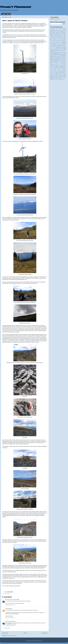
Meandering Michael (9, 621)
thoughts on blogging (54, 74)
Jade (9, 594)
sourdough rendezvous (57, 69)
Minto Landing (57, 56)
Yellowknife (64, 78)
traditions (60, 74)
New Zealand (59, 58)
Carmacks (55, 36)
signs (65, 66)
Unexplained (57, 76)
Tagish (60, 71)
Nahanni (52, 58)
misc (60, 56)
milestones (52, 56)
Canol (59, 35)
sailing (57, 66)
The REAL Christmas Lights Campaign (60, 73)
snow (58, 67)
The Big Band (61, 72)
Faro (60, 43)
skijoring (55, 67)
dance (51, 40)
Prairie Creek (57, 63)
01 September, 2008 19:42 (10, 605)
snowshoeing (61, 67)
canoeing (55, 35)
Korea (51, 53)
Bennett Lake (58, 31)
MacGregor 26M (59, 54)
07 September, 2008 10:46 (10, 626)
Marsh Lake (64, 54)
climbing (64, 36)
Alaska (61, 29)
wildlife (57, 78)
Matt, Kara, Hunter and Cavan (11, 600)
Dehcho (64, 40)
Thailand (56, 72)
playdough (64, 60)
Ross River (61, 65)
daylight (61, 40)
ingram (63, 51)
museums (64, 57)
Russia (65, 65)
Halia (65, 49)
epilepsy (64, 42)
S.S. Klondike (53, 66)
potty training (53, 63)
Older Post (45, 633)
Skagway (52, 67)
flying (55, 44)
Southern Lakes (57, 70)
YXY (63, 79)
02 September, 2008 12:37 (10, 618)
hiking (6, 594)
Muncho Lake (60, 57)
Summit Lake (56, 71)
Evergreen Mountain (53, 43)
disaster (55, 41)
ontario (65, 59)
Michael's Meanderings (15, 7)
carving (59, 36)
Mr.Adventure (56, 57)
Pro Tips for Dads (63, 63)
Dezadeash (52, 41)
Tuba (54, 76)
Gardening (54, 46)
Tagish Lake (64, 71)
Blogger (41, 641)
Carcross (52, 36)
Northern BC (64, 58)
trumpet (51, 76)
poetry (56, 61)
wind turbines (18, 41)
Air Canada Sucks (54, 29)
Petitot (54, 60)
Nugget (52, 59)
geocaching (58, 45)
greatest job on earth (61, 48)
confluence (52, 37)
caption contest (63, 35)
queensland (53, 65)
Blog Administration (62, 33)
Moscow (52, 57)
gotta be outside (53, 48)
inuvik (65, 51)
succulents (52, 71)
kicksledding (61, 52)
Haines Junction (61, 49)
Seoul (60, 66)
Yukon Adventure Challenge (58, 79)
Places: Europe (60, 60)
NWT (54, 59)
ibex (61, 50)
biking (57, 33)
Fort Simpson (62, 44)
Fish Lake (52, 44)
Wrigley (60, 78)
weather (64, 77)
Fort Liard (58, 44)
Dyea (60, 42)
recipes (57, 65)
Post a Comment (7, 628)
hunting (59, 50)
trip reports (64, 74)
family (58, 43)
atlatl (63, 30)
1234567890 (8, 609)
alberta (56, 30)
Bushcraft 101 (53, 34)
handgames (52, 50)
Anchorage (60, 30)
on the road (61, 59)
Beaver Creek (53, 31)
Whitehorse (52, 78)
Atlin (65, 30)
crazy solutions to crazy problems (60, 38)
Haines (57, 49)
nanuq (55, 58)
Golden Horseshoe (63, 47)
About (8, 14)
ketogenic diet (56, 52)
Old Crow (57, 59)
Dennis (13, 25)
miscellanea (64, 56)
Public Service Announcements (58, 64)
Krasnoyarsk (55, 53)
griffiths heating (53, 49)
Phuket (56, 60)
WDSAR (61, 77)
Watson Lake (56, 77)
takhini (51, 72)
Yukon (52, 79)
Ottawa (52, 60)
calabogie (57, 34)
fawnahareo (64, 43)
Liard (55, 54)
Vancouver (60, 76)
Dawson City (56, 40)
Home (4, 14)
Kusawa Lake (61, 53)
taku (53, 72)
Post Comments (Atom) (12, 636)
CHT (62, 36)
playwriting (52, 61)
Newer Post (5, 633)
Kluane (65, 52)
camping (61, 34)
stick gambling (63, 70)
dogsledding (58, 41)
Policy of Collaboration (62, 61)
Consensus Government (59, 37)
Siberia (62, 66)
